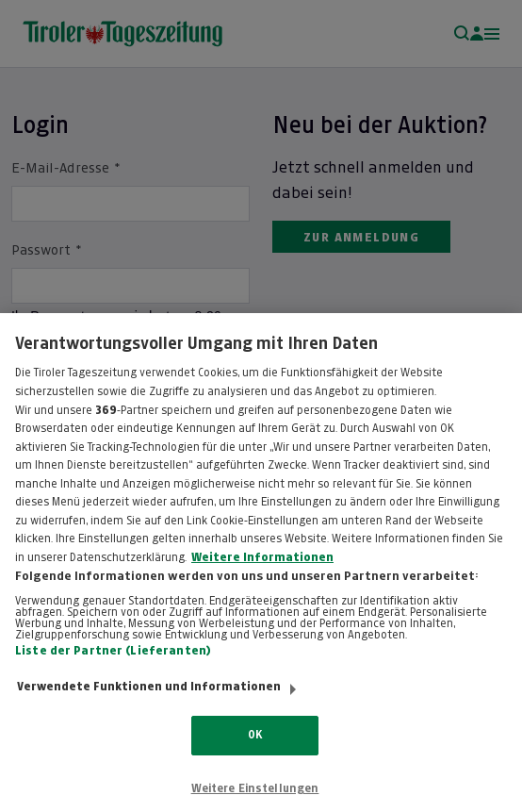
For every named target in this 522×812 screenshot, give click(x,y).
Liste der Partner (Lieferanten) (113, 671)
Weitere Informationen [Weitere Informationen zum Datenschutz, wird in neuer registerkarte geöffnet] (262, 577)
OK (255, 755)
